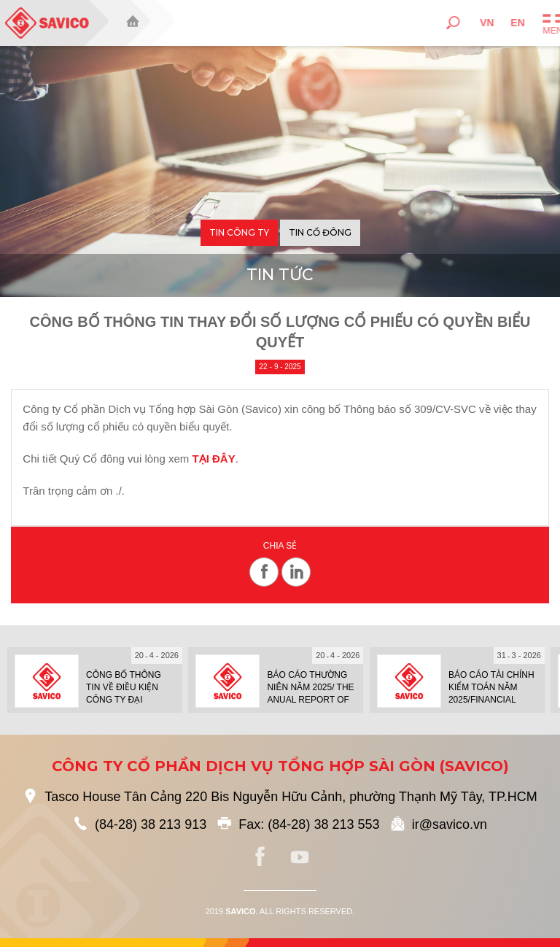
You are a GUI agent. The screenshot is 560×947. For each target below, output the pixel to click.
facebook (260, 857)
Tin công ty (239, 232)
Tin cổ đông (320, 232)
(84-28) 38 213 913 (151, 824)
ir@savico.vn (450, 824)
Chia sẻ (280, 546)
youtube (300, 857)
